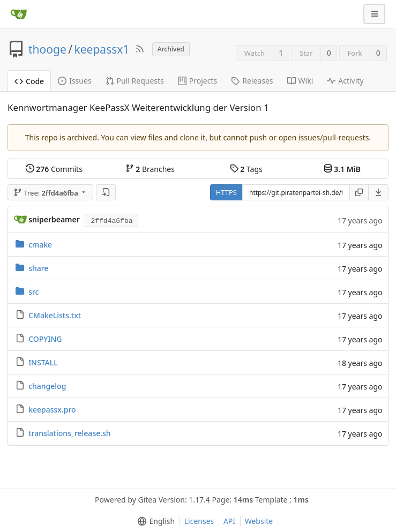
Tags (246, 169)
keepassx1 (102, 49)
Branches (150, 169)
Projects (197, 81)
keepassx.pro (52, 410)
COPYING (45, 339)
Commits (54, 169)
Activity (345, 81)
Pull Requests (135, 81)
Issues (74, 81)
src (33, 292)
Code (29, 81)
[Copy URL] (359, 192)
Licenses (199, 521)
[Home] (19, 14)
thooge (47, 49)
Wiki (300, 81)
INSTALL (43, 362)
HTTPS (226, 192)
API (229, 521)
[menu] (379, 192)
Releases (252, 81)
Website (259, 521)
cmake (40, 245)
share (38, 268)
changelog (47, 386)
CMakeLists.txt (55, 315)
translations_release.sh (69, 433)
